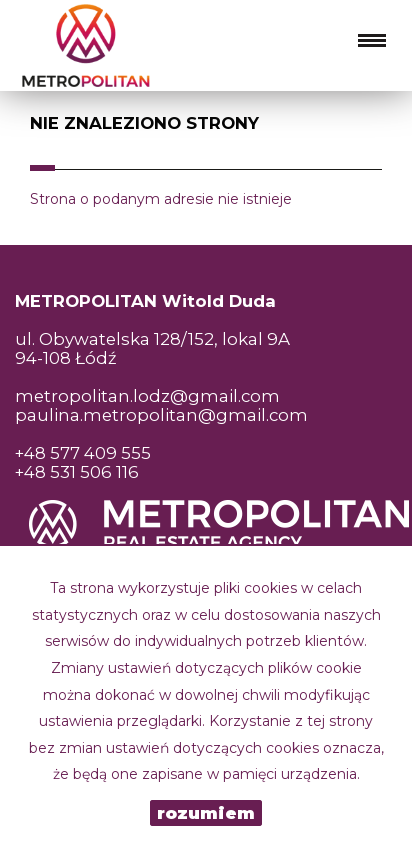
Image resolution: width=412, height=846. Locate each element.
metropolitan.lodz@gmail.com (147, 396)
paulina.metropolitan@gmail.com (161, 415)
